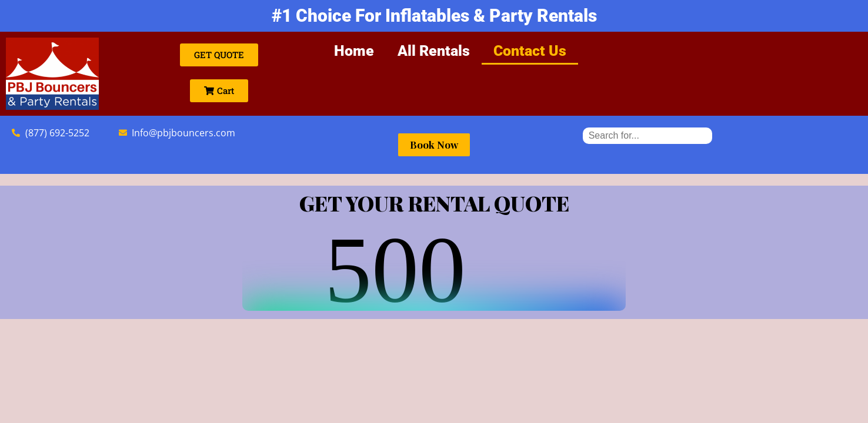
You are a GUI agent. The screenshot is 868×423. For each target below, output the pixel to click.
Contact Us (530, 51)
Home (354, 51)
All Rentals (434, 51)
